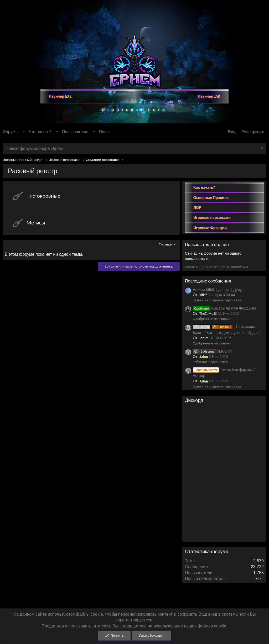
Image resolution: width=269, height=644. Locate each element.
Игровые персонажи (212, 218)
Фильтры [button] (166, 244)
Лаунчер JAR (209, 96)
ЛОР (197, 208)
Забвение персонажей (210, 362)
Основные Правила (211, 198)
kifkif (203, 295)
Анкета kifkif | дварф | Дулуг (218, 289)
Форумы (11, 132)
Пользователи (75, 132)
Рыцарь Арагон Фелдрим (224, 308)
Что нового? (40, 132)
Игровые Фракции (210, 228)
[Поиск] (105, 132)
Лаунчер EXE (60, 96)
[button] (24, 132)
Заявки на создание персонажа (217, 300)
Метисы (36, 223)
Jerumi (204, 338)
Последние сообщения (208, 281)
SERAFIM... (214, 351)
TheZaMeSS (208, 314)
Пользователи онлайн (207, 244)
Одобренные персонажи (212, 319)
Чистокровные (43, 196)
